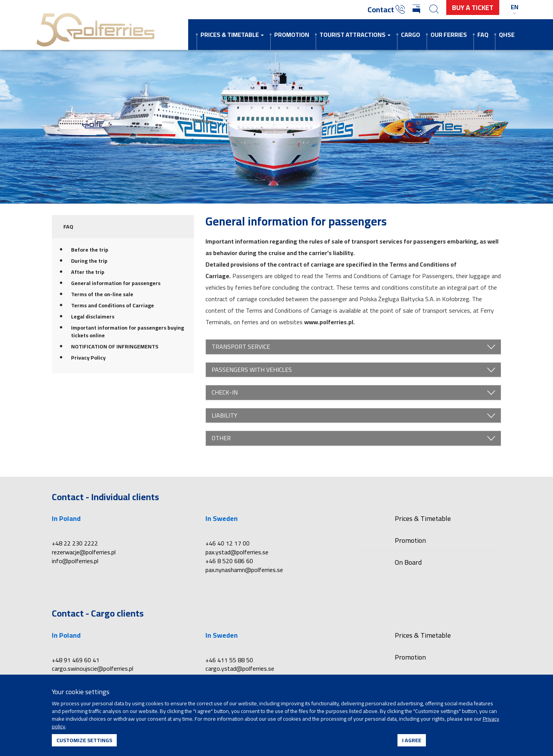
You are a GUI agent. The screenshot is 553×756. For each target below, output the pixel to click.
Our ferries (449, 35)
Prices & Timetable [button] (232, 35)
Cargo (411, 35)
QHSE (507, 35)
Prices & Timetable (423, 519)
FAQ (483, 35)
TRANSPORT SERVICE (353, 347)
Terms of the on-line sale (102, 294)
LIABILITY (353, 416)
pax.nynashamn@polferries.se (244, 570)
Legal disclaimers (93, 317)
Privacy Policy (88, 358)
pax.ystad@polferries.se (237, 552)
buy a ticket (473, 7)
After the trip (88, 272)
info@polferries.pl (75, 561)
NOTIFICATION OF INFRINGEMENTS (115, 346)
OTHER (353, 438)
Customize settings (84, 740)
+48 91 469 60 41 (76, 660)
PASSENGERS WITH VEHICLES (353, 370)
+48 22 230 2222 (75, 543)
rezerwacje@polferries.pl (84, 552)
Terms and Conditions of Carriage (113, 305)
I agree (412, 740)
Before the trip (90, 250)
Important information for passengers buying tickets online (127, 332)
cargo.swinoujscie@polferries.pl (93, 668)
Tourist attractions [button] (355, 35)
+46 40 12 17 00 (228, 543)
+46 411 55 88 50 (229, 660)
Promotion (292, 35)
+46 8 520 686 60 (229, 561)
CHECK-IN (353, 393)
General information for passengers (116, 283)
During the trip (89, 261)
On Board (408, 562)
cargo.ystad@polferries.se (240, 668)
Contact (386, 9)
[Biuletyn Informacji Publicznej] (417, 10)
